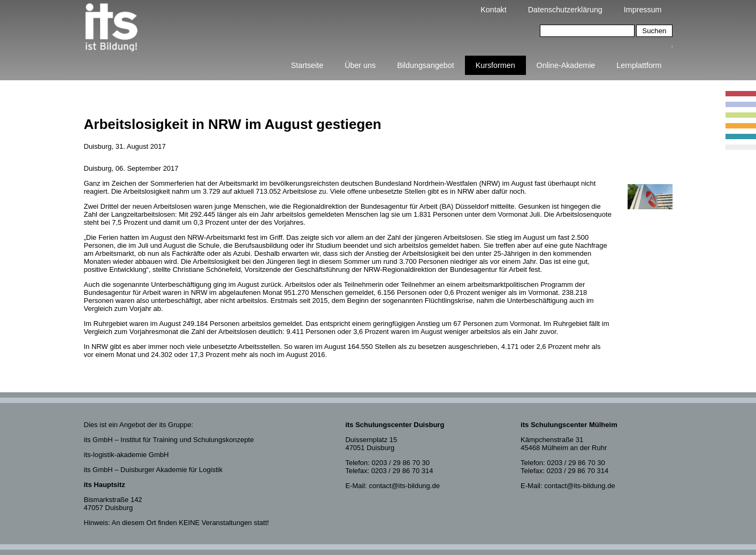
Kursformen (495, 65)
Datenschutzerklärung (565, 10)
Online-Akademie (566, 65)
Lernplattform (639, 65)
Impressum (643, 10)
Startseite (307, 65)
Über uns (360, 65)
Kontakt (493, 10)
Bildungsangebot (426, 65)
